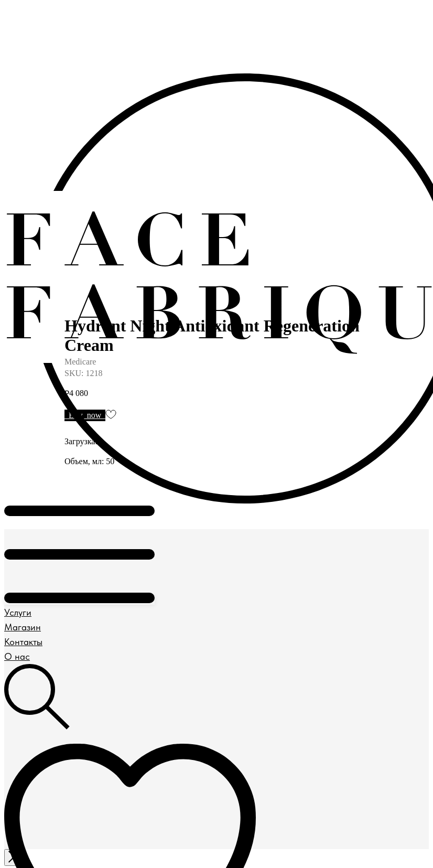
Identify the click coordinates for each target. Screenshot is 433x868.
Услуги (18, 612)
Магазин (23, 627)
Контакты (23, 642)
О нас (17, 656)
